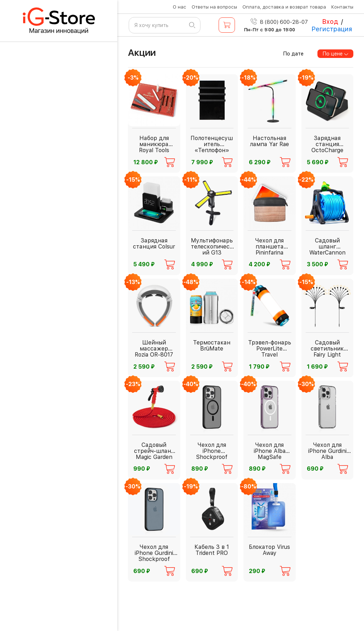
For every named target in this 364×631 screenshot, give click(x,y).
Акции (142, 52)
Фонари (33, 226)
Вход (330, 22)
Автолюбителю (44, 323)
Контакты (342, 7)
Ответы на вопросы (214, 7)
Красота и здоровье (51, 450)
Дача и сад (38, 363)
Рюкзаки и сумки (47, 616)
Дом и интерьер (45, 502)
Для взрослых (43, 158)
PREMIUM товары (47, 430)
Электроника (41, 562)
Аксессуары (40, 266)
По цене (336, 54)
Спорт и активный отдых (58, 522)
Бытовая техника (47, 178)
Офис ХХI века (43, 542)
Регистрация (332, 29)
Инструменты (42, 246)
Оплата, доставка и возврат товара (284, 7)
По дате (293, 54)
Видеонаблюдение (50, 343)
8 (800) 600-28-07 (279, 22)
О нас (180, 7)
